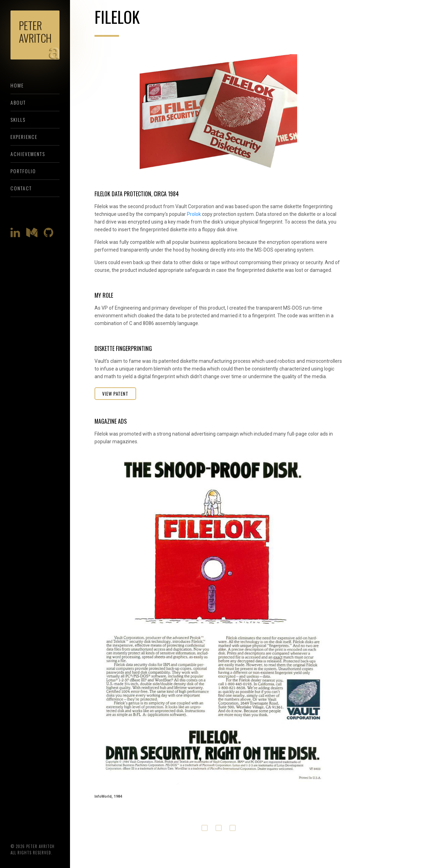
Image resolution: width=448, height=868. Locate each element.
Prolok (194, 214)
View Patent (115, 394)
